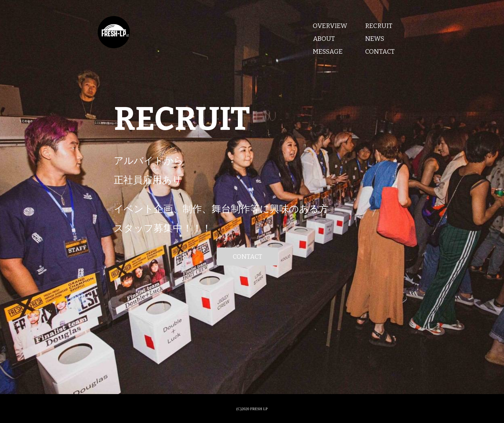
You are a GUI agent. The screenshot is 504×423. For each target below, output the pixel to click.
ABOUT (324, 39)
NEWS (375, 39)
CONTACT (380, 51)
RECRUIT (379, 26)
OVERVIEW (330, 26)
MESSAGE (328, 51)
